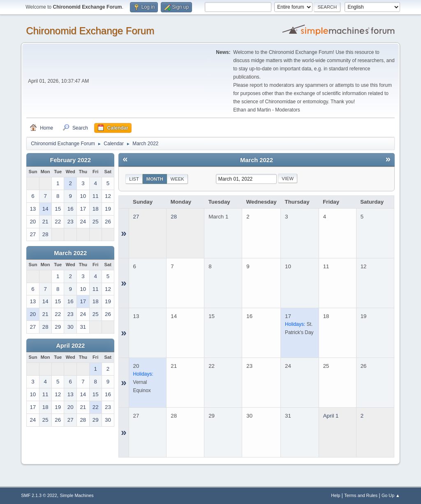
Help (335, 495)
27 (136, 217)
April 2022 (70, 346)
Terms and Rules (361, 495)
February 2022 (71, 160)
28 (174, 217)
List (134, 179)
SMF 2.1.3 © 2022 (39, 495)
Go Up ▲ (391, 495)
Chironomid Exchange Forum (90, 31)
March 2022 (70, 253)
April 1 (331, 416)
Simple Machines (77, 495)
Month (155, 179)
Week (177, 179)
